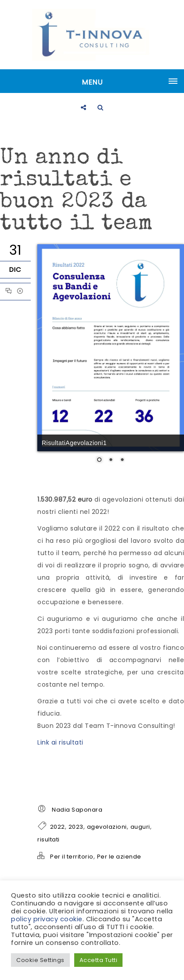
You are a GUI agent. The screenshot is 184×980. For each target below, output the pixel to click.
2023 (76, 827)
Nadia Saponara (77, 810)
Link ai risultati (60, 742)
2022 (58, 827)
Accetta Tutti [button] (99, 960)
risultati (49, 839)
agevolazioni (107, 827)
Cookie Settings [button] (40, 960)
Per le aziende (119, 857)
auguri (140, 827)
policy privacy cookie (47, 919)
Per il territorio (72, 857)
